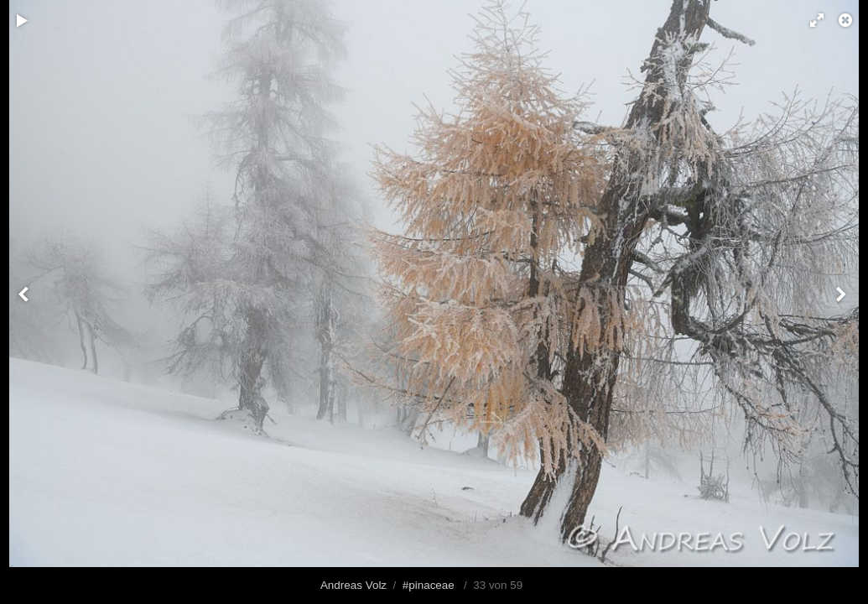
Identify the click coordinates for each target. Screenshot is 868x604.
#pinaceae (429, 585)
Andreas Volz (353, 585)
